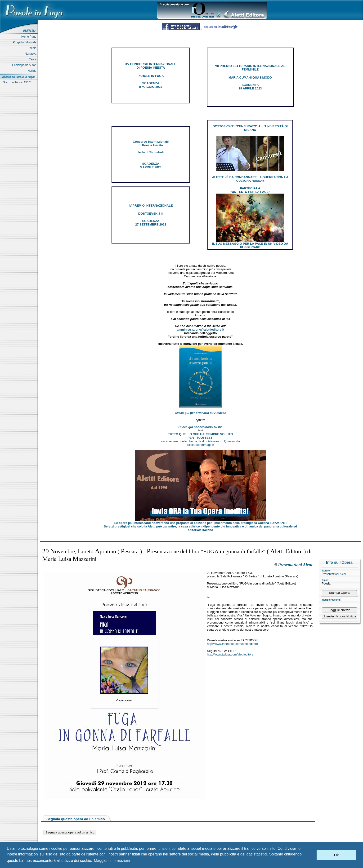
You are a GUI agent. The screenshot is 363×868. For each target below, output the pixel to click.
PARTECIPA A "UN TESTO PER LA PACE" (250, 190)
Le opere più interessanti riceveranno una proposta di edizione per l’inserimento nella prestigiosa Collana (200, 523)
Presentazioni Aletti (334, 574)
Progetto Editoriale (25, 42)
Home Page (30, 37)
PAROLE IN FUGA (151, 76)
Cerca (33, 59)
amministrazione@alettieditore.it (200, 330)
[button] (312, 855)
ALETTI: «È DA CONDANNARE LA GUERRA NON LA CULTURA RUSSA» (250, 179)
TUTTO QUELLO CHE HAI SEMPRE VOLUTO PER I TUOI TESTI (201, 436)
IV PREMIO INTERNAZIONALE (151, 206)
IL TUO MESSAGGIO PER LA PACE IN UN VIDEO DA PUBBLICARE (250, 245)
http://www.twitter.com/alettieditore (230, 654)
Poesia (33, 48)
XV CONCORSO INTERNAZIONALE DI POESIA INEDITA (151, 66)
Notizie (33, 71)
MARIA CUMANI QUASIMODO (250, 77)
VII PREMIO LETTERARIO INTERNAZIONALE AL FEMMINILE (250, 68)
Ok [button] (336, 855)
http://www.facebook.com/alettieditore (232, 644)
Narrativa (31, 54)
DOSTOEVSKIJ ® (151, 214)
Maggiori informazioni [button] (112, 861)
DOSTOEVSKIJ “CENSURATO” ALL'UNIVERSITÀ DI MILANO (250, 128)
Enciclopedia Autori (25, 65)
